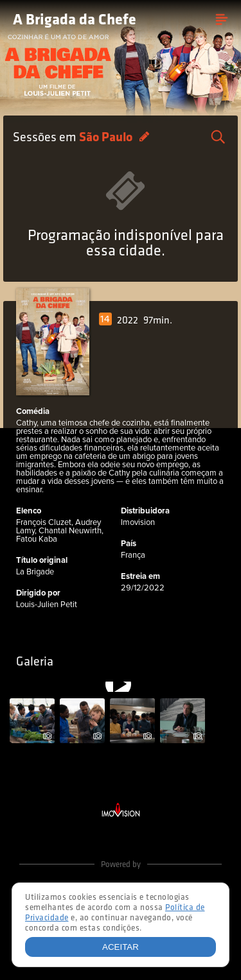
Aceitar (121, 947)
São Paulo (107, 138)
